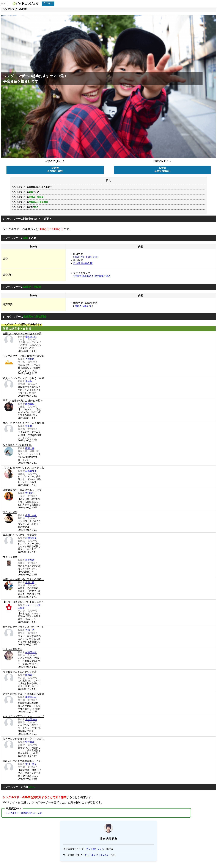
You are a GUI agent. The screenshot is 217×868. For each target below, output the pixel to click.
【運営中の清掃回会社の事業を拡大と (23, 602)
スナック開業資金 (13, 649)
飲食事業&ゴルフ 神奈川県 (17, 445)
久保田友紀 (31, 652)
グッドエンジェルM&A (96, 855)
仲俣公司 (30, 359)
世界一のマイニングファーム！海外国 (23, 423)
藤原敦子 (30, 675)
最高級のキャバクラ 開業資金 (20, 535)
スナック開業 (10, 557)
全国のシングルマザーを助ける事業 (22, 334)
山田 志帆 (31, 515)
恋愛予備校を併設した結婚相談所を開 (23, 694)
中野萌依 (30, 560)
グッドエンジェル (95, 849)
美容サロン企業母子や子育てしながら (23, 739)
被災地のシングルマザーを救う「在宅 (23, 378)
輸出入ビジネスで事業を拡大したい (22, 761)
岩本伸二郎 (31, 337)
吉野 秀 (30, 582)
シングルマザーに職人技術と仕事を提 (23, 356)
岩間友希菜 (31, 538)
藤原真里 (30, 404)
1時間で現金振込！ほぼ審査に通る (92, 276)
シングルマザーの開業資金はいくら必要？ (32, 187)
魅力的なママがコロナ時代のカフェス (23, 627)
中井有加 (30, 742)
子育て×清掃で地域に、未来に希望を (23, 401)
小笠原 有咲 (31, 719)
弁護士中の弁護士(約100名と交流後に (23, 579)
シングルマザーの (30, 202)
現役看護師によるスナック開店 (20, 672)
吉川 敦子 (30, 493)
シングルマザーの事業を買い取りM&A (24, 813)
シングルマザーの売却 (25, 207)
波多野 (29, 426)
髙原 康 (30, 448)
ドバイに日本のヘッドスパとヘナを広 (23, 468)
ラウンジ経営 (10, 512)
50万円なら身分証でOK (86, 257)
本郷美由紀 (31, 697)
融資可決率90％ (83, 306)
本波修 (29, 381)
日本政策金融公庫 (83, 263)
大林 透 (30, 630)
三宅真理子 (31, 471)
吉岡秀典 (112, 839)
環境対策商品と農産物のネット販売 (22, 490)
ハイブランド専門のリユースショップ (23, 716)
